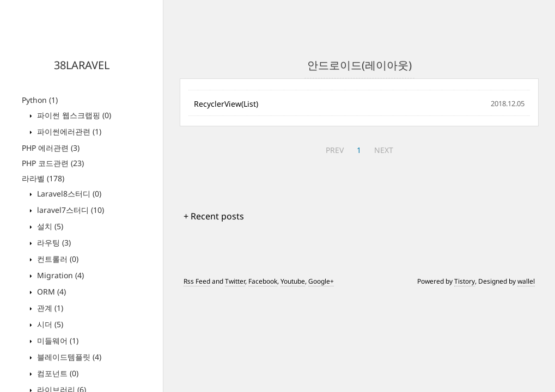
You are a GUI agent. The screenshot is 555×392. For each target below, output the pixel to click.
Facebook (263, 281)
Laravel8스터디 (68, 194)
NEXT (384, 150)
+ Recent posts (214, 216)
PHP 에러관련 (51, 148)
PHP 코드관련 (53, 163)
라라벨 (43, 178)
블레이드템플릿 (68, 357)
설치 (49, 226)
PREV (335, 150)
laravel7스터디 (69, 210)
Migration (59, 275)
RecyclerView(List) (226, 104)
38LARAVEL (82, 65)
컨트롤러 (57, 259)
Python (40, 100)
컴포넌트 (57, 373)
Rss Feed (197, 281)
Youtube (293, 281)
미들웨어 (57, 341)
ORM (50, 292)
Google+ (321, 281)
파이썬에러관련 (68, 131)
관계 (49, 308)
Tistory (465, 281)
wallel (526, 281)
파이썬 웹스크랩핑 (73, 115)
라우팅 (53, 243)
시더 (49, 324)
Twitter (235, 281)
